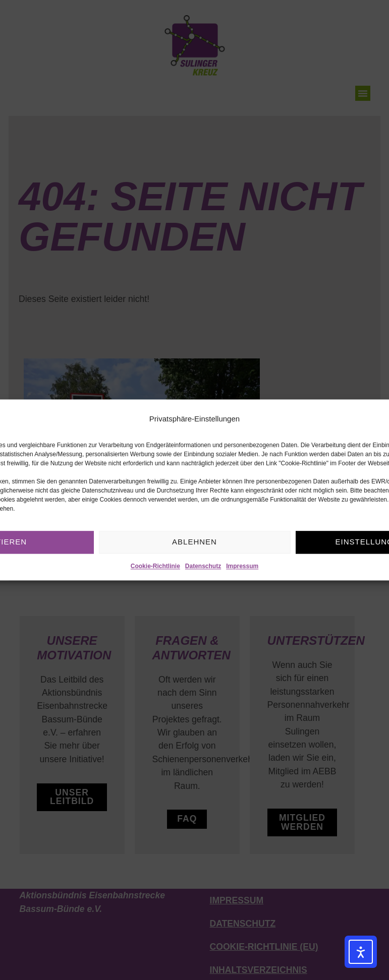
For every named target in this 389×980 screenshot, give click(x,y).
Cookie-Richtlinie (155, 566)
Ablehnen (194, 542)
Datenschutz (203, 566)
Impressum (242, 566)
